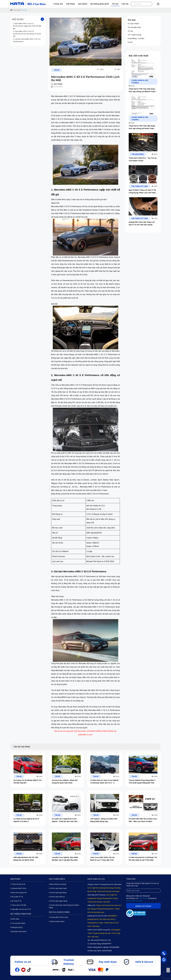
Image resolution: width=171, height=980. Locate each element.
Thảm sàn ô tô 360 (18, 905)
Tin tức (115, 4)
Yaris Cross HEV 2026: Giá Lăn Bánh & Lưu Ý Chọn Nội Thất (102, 859)
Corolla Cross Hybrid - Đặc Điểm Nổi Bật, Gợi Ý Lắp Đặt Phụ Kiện (65, 859)
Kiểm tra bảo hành (57, 921)
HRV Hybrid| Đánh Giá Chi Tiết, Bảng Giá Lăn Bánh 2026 (26, 859)
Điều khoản (143, 898)
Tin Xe (24, 10)
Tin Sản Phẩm (133, 24)
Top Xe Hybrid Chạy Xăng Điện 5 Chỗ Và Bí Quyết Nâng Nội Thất (142, 782)
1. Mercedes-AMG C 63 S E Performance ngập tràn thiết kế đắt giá (27, 26)
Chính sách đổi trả (57, 897)
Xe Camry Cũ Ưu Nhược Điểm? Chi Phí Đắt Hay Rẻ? (27, 782)
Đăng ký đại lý (16, 927)
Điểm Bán (15, 919)
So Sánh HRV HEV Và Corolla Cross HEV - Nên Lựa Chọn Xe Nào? (143, 820)
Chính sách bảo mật (134, 901)
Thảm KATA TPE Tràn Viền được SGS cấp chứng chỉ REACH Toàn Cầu (142, 90)
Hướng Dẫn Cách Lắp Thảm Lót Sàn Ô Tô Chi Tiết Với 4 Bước (142, 223)
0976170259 (107, 951)
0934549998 (114, 947)
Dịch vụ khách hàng (59, 912)
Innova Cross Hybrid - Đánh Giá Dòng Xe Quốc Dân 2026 (65, 782)
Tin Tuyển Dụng (134, 35)
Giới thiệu (70, 4)
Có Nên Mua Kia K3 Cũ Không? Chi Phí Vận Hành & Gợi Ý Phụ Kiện (143, 859)
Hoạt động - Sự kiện (136, 38)
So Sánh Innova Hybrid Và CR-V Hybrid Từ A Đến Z (26, 820)
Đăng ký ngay (143, 906)
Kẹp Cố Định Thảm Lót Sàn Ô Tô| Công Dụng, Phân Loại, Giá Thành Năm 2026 (143, 192)
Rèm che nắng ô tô (18, 893)
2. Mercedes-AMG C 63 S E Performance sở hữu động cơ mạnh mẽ (27, 34)
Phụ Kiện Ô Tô (17, 897)
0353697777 (106, 944)
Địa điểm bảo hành (18, 932)
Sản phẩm (83, 4)
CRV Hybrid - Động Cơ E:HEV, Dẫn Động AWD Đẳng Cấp (104, 820)
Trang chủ (58, 4)
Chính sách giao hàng (58, 901)
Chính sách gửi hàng (58, 893)
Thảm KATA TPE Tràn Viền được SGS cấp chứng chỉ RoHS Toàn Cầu (142, 127)
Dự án (130, 42)
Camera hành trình (18, 888)
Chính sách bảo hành (58, 888)
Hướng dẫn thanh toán (58, 917)
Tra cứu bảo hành (18, 923)
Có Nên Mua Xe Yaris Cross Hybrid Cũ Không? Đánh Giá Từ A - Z (104, 782)
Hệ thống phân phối (100, 4)
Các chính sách (57, 879)
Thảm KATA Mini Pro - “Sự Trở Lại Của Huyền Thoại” (143, 159)
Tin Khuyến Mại (134, 27)
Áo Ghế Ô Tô (16, 901)
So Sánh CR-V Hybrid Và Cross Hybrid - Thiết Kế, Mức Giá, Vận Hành (65, 820)
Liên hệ (125, 4)
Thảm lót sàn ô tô (18, 884)
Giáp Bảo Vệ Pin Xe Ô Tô (21, 909)
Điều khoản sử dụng (57, 884)
